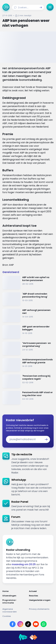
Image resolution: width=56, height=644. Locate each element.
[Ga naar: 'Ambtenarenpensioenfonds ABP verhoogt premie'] (28, 365)
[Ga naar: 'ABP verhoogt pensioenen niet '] (28, 315)
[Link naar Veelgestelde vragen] (41, 602)
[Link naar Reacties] (41, 596)
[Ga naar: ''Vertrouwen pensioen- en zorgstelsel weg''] (28, 348)
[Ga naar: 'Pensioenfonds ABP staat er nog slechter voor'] (28, 398)
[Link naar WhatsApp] (44, 624)
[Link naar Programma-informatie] (15, 602)
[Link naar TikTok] (28, 624)
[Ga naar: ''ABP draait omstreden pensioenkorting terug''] (28, 299)
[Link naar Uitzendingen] (15, 596)
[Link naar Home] (15, 591)
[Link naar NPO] (33, 637)
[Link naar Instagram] (20, 624)
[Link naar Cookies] (28, 616)
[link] (28, 463)
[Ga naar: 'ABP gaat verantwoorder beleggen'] (28, 332)
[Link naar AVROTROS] (23, 637)
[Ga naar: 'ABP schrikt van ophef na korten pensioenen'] (28, 283)
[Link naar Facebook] (13, 624)
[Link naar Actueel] (41, 591)
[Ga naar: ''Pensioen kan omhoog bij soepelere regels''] (28, 381)
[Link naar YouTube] (36, 624)
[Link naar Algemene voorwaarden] (15, 610)
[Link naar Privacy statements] (41, 610)
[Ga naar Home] (6, 7)
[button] (41, 7)
